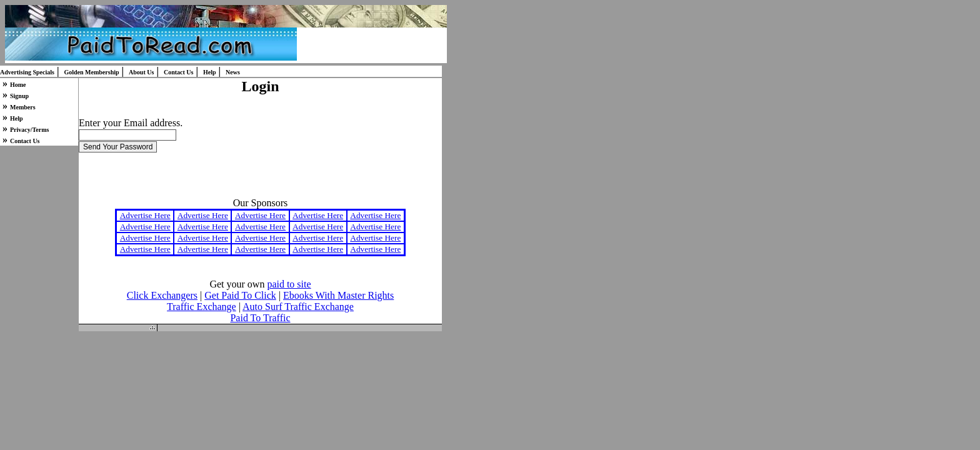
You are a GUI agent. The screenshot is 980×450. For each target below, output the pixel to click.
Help (210, 72)
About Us (141, 72)
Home (18, 85)
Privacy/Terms (29, 130)
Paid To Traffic (260, 318)
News (233, 72)
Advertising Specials (27, 72)
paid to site (289, 284)
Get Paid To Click (240, 295)
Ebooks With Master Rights (338, 295)
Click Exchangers (162, 295)
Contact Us (179, 72)
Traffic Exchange (202, 307)
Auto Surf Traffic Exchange (298, 307)
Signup (19, 96)
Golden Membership (91, 72)
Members (23, 107)
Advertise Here (145, 215)
